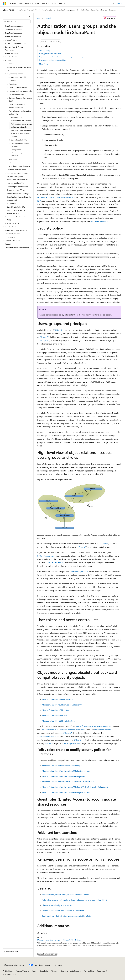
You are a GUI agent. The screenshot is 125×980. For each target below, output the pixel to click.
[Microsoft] (5, 3)
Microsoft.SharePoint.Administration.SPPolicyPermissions (66, 792)
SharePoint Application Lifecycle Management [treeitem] (19, 198)
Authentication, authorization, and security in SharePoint (66, 894)
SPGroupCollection (72, 743)
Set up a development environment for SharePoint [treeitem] (17, 178)
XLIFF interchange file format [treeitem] (20, 166)
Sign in (120, 3)
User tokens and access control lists (53, 60)
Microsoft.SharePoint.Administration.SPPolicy (61, 766)
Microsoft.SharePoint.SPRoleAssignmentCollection (62, 730)
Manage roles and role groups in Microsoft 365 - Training (59, 940)
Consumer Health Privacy (70, 971)
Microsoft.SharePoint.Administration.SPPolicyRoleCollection (67, 782)
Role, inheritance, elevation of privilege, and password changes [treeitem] (21, 133)
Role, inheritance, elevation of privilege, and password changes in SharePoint (74, 900)
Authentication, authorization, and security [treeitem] (21, 119)
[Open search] (114, 3)
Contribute (44, 971)
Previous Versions (22, 971)
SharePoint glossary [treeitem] (12, 234)
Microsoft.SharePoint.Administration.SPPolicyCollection (65, 771)
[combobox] (17, 21)
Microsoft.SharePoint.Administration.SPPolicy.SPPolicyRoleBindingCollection (74, 787)
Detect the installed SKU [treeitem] (16, 207)
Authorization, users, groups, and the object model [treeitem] (22, 125)
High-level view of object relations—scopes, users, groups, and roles (65, 57)
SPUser (57, 330)
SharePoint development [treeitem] (14, 26)
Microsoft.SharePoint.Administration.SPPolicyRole (63, 776)
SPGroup (42, 337)
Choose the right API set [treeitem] (16, 190)
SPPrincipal (42, 340)
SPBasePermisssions (103, 730)
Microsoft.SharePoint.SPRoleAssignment (92, 726)
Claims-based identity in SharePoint (57, 905)
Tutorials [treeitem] (8, 244)
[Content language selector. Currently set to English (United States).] (14, 965)
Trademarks (101, 971)
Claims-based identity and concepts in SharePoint (63, 911)
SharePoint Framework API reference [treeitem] (19, 248)
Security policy (45, 50)
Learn (39, 18)
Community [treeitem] (9, 237)
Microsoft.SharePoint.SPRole (54, 715)
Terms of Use (89, 971)
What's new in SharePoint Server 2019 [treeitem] (19, 69)
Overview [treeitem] (10, 64)
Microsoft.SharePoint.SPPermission (57, 699)
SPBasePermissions (98, 221)
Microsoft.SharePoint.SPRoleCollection (58, 721)
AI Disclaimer (8, 971)
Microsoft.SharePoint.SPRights (55, 710)
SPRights (66, 733)
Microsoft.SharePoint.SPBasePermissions (55, 197)
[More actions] (119, 18)
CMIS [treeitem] (11, 163)
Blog (33, 971)
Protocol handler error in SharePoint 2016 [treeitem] (16, 212)
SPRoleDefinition (54, 563)
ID (38, 201)
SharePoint (48, 18)
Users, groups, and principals (50, 54)
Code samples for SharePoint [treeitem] (18, 187)
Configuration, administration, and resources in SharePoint (67, 916)
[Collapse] (30, 16)
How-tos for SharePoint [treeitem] (16, 183)
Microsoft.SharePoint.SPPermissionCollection (61, 705)
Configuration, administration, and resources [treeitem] (18, 153)
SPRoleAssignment (79, 571)
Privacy (53, 971)
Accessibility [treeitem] (11, 203)
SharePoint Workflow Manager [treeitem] (18, 193)
